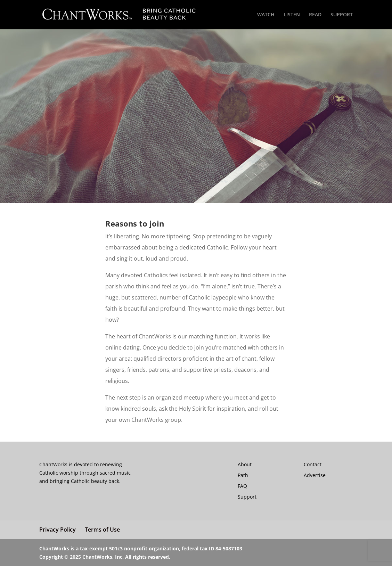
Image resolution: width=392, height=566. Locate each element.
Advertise (315, 475)
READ (315, 15)
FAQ (242, 486)
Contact (313, 464)
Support (247, 497)
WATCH (266, 15)
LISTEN (292, 15)
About (245, 464)
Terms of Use (102, 530)
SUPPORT (342, 15)
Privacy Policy (58, 530)
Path (243, 475)
